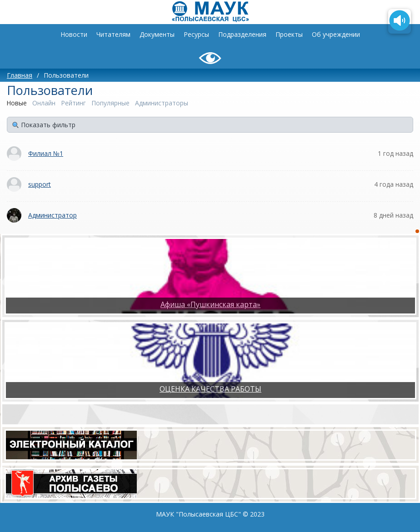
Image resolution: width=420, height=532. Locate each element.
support (40, 184)
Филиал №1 (46, 153)
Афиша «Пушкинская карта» (210, 304)
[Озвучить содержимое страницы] (400, 21)
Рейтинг (73, 103)
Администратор (52, 215)
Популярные (110, 103)
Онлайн (44, 103)
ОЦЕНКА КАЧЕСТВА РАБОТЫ (210, 389)
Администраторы (162, 103)
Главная (20, 75)
